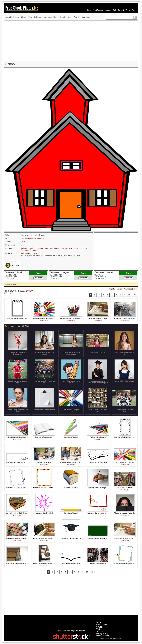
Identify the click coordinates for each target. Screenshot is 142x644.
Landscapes (47, 17)
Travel (77, 17)
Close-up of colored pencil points (17, 538)
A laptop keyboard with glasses (125, 318)
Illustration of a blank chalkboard (98, 538)
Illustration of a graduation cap (71, 538)
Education (40, 248)
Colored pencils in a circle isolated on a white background (53, 318)
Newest (108, 10)
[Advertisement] (71, 41)
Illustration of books (71, 488)
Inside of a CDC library (125, 488)
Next (135, 295)
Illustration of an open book (44, 437)
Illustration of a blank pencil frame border (47, 488)
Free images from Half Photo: (18, 326)
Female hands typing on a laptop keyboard (102, 318)
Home (89, 10)
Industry (57, 248)
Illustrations (49, 248)
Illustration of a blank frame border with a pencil (22, 462)
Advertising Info (103, 636)
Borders (16, 17)
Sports (70, 17)
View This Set (44, 320)
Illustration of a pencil (71, 437)
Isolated (64, 248)
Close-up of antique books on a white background (23, 564)
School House (78, 248)
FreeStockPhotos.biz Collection (32, 238)
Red (70, 248)
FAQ (114, 10)
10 (129, 295)
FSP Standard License (29, 254)
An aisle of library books (98, 564)
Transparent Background (30, 250)
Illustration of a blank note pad (17, 318)
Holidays (37, 17)
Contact (121, 10)
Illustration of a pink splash (44, 513)
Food (30, 17)
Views (135, 289)
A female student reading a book (71, 462)
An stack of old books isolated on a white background (24, 513)
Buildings (24, 248)
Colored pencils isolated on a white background (22, 437)
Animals (9, 17)
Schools (88, 248)
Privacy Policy (131, 10)
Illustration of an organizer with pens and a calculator (105, 513)
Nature (56, 17)
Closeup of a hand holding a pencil (99, 488)
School (29, 291)
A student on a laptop (44, 462)
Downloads (128, 289)
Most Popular (98, 10)
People (63, 17)
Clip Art (24, 17)
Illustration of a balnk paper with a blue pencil (22, 488)
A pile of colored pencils (98, 437)
